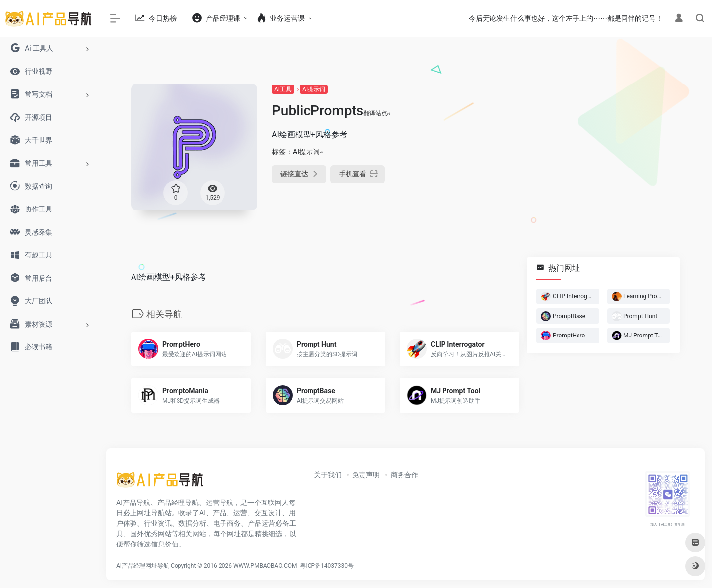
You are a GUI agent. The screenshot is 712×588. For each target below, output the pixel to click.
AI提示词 (314, 89)
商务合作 (404, 475)
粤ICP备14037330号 (327, 566)
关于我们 (328, 475)
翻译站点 (377, 113)
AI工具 (283, 89)
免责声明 (366, 475)
